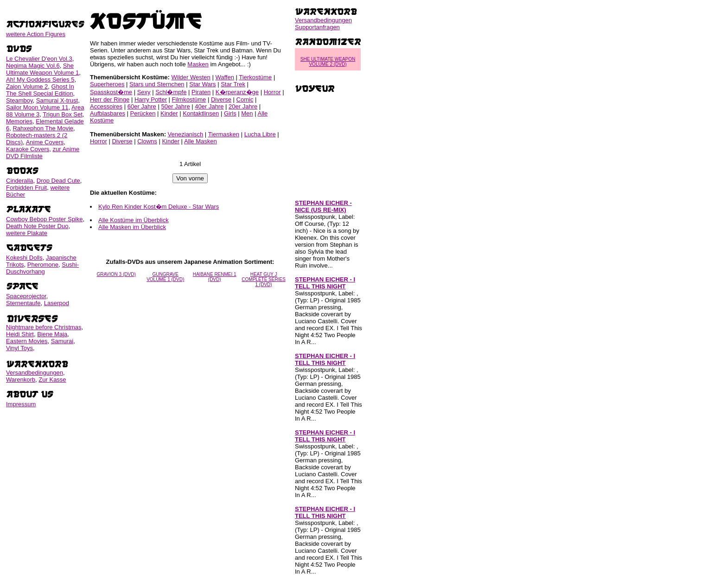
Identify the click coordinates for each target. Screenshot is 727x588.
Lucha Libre (260, 134)
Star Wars (202, 84)
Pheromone (43, 265)
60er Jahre (142, 106)
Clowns (147, 141)
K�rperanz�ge (237, 92)
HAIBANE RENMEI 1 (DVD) (215, 277)
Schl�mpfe (171, 92)
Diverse (221, 99)
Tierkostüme (255, 77)
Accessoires (106, 106)
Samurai (62, 341)
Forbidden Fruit (26, 188)
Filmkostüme (189, 99)
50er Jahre (175, 106)
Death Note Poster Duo (37, 226)
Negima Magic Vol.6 (33, 66)
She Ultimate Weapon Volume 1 (42, 69)
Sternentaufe (23, 303)
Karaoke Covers (28, 149)
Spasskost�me (111, 92)
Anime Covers (45, 142)
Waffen (224, 77)
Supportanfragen (317, 27)
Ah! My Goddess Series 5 (40, 80)
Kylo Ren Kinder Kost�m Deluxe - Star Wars (159, 207)
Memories (19, 121)
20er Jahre (243, 106)
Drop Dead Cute (58, 181)
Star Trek (233, 84)
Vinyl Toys (19, 348)
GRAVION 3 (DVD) (116, 274)
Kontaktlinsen (201, 113)
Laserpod (57, 303)
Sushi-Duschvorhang (42, 268)
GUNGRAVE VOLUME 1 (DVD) (165, 277)
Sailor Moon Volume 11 (37, 107)
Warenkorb (21, 380)
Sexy (144, 92)
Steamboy (19, 100)
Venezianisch (186, 134)
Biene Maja (52, 334)
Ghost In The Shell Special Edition (40, 90)
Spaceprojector (26, 296)
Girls (230, 113)
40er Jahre (209, 106)
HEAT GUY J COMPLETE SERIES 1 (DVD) (263, 279)
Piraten (201, 92)
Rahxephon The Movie (43, 128)
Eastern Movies (27, 341)
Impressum (21, 404)
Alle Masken (201, 141)
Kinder (169, 113)
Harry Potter (151, 99)
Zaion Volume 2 (27, 86)
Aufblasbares (108, 113)
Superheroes (107, 84)
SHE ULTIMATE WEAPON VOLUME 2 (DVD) (328, 62)
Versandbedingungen (35, 373)
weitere (36, 34)
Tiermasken (224, 134)
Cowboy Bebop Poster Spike (44, 219)
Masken (198, 64)
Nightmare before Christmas (44, 327)
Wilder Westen (191, 77)
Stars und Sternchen (157, 84)
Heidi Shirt (20, 334)
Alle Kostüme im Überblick (134, 220)
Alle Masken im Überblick (132, 227)
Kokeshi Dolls (24, 258)
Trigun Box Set (63, 114)
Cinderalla (20, 181)
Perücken (143, 113)
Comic (245, 99)
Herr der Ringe (110, 99)
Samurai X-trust (57, 100)
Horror (272, 92)
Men (247, 113)
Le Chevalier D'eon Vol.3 (39, 59)
